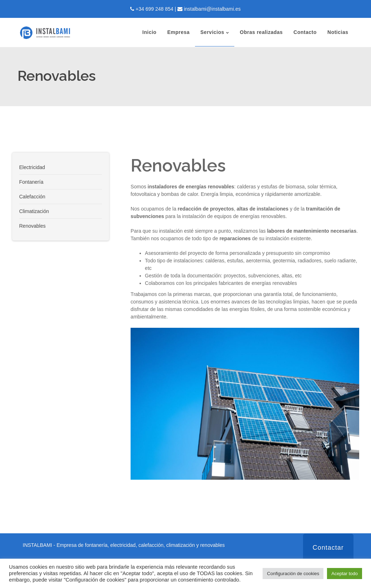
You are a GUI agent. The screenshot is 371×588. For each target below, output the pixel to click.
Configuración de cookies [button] (293, 574)
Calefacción (32, 197)
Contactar (328, 548)
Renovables (33, 226)
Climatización (34, 211)
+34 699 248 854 (155, 9)
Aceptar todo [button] (345, 574)
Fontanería (31, 182)
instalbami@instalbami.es (212, 9)
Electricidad (32, 167)
